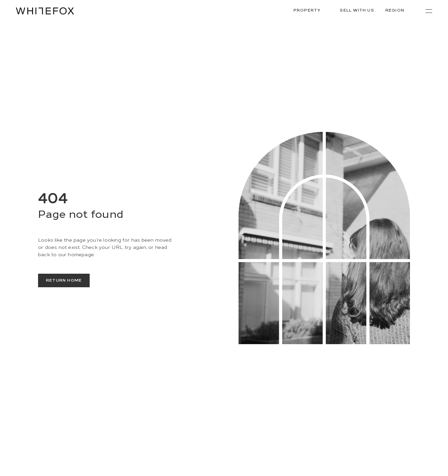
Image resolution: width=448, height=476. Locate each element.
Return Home (64, 280)
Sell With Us (357, 10)
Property (311, 10)
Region (399, 10)
